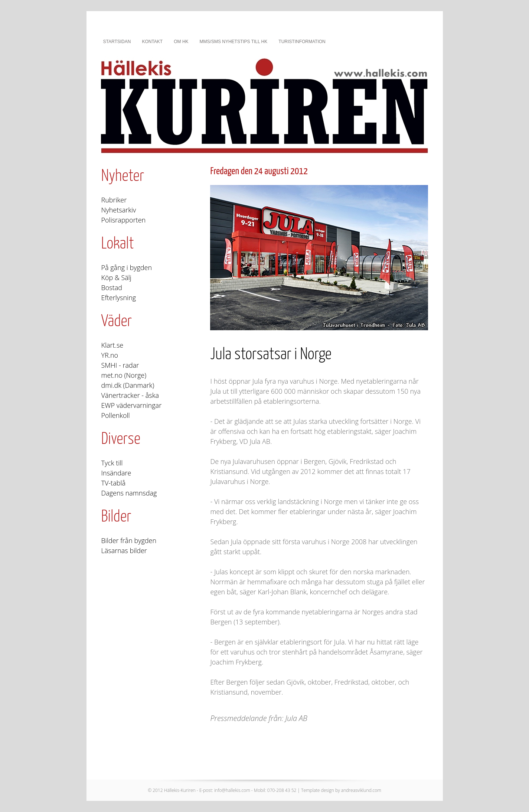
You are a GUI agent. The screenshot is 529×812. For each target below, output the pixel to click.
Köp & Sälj (116, 277)
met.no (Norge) (124, 375)
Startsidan (117, 42)
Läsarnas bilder (124, 550)
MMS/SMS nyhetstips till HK (234, 42)
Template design (318, 790)
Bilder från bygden (129, 540)
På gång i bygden (127, 267)
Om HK (181, 42)
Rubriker (114, 200)
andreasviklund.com (361, 790)
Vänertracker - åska (130, 395)
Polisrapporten (124, 220)
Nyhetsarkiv (119, 210)
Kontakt (152, 42)
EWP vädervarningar (132, 405)
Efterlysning (119, 298)
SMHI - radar (120, 365)
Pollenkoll (116, 415)
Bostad (112, 288)
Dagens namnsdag (129, 493)
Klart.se (112, 345)
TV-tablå (114, 483)
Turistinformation (302, 42)
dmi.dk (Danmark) (128, 385)
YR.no (110, 355)
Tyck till (112, 463)
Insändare (116, 473)
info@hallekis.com (232, 790)
